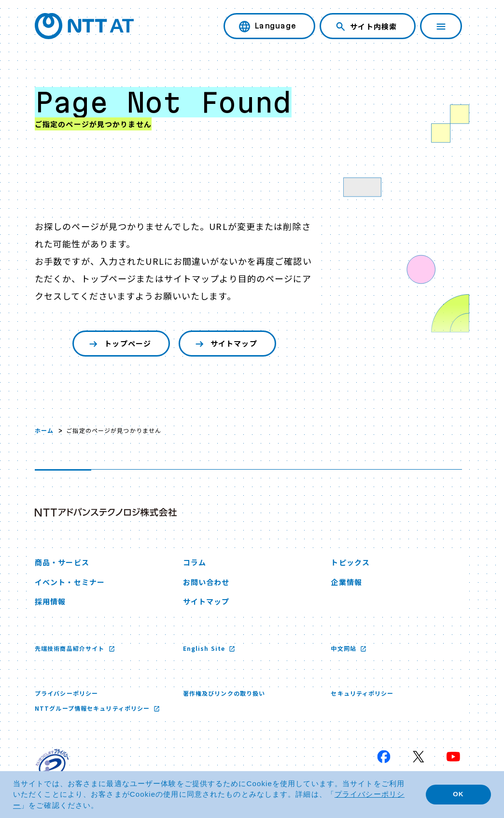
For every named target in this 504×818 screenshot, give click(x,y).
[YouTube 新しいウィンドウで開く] (453, 757)
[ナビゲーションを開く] (441, 26)
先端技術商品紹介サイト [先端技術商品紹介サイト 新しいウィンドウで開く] (70, 648)
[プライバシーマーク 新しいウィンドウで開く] (52, 765)
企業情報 (346, 582)
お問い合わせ (206, 582)
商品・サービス (62, 562)
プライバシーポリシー (66, 693)
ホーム (44, 430)
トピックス (350, 562)
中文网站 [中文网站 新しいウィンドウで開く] (344, 648)
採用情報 (50, 601)
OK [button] (458, 794)
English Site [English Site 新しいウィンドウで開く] (205, 648)
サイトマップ (225, 344)
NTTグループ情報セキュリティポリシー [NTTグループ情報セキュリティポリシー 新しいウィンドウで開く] (93, 708)
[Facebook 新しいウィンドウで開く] (384, 757)
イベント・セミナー (70, 582)
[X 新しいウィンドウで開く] (419, 757)
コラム (195, 562)
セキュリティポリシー (362, 693)
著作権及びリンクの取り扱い (224, 693)
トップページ (119, 344)
